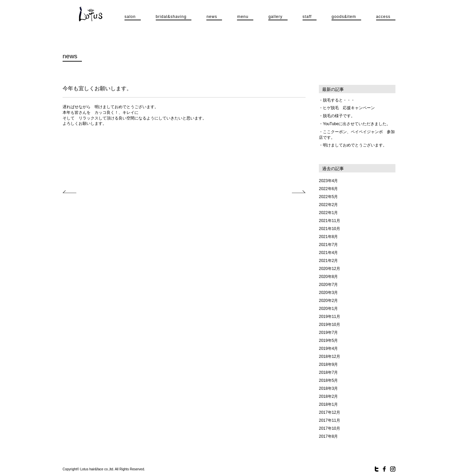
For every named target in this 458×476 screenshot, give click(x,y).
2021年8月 (328, 237)
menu (243, 17)
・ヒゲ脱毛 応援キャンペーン (347, 108)
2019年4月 (328, 349)
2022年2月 (328, 205)
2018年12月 (330, 357)
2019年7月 (328, 333)
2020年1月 (328, 309)
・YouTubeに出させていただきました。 (355, 124)
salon (130, 17)
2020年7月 (328, 285)
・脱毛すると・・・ (337, 100)
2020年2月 (328, 301)
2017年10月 (330, 428)
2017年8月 (328, 436)
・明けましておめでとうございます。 (353, 145)
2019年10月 (330, 325)
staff (307, 17)
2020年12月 (330, 269)
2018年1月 (328, 404)
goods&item (344, 17)
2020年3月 (328, 293)
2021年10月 (330, 229)
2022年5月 (328, 197)
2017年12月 (330, 412)
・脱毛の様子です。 (337, 116)
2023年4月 (328, 181)
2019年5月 (328, 341)
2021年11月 (330, 221)
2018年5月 (328, 380)
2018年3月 (328, 388)
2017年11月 (330, 420)
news (212, 17)
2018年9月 (328, 364)
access (383, 17)
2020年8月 (328, 277)
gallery (275, 17)
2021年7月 (328, 245)
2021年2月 (328, 261)
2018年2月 (328, 396)
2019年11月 (330, 317)
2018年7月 (328, 372)
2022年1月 (328, 213)
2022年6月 (328, 189)
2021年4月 (328, 253)
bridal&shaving (171, 17)
